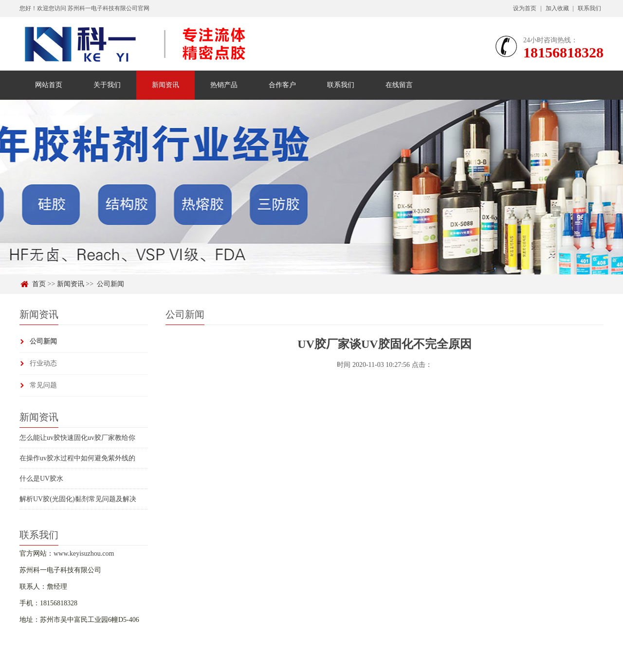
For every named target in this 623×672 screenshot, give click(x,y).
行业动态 (43, 363)
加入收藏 (557, 8)
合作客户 (282, 85)
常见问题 (43, 385)
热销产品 (224, 85)
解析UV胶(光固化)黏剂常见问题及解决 (78, 499)
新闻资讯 (165, 85)
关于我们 (107, 85)
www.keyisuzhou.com (84, 554)
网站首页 (49, 85)
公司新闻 (110, 284)
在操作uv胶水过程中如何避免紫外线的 (77, 458)
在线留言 (399, 85)
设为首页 (525, 8)
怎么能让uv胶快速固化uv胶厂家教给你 (77, 438)
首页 (39, 284)
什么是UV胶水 (41, 479)
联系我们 (589, 8)
